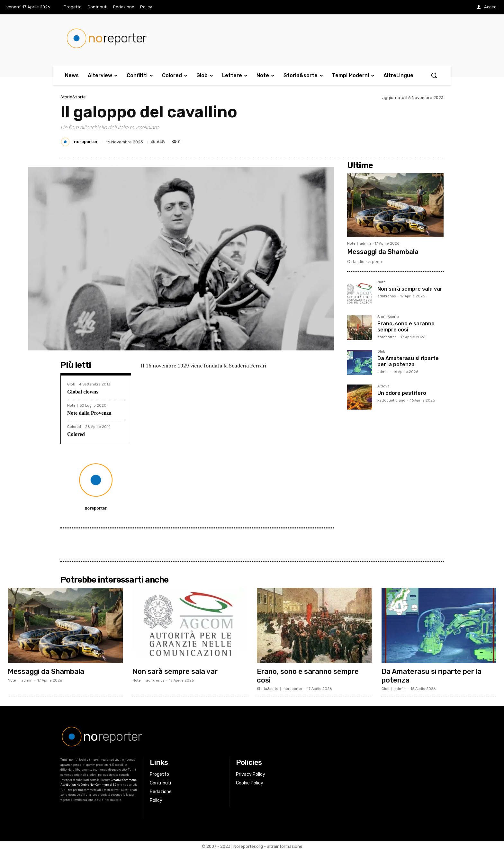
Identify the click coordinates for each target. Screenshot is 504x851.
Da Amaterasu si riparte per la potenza (408, 361)
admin (365, 244)
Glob (71, 384)
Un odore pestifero (402, 393)
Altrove (383, 386)
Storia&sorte (73, 97)
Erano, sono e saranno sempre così (406, 327)
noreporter (86, 142)
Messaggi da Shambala (383, 252)
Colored (74, 427)
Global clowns (83, 392)
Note (71, 406)
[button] (434, 75)
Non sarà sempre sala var (410, 289)
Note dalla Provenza (89, 413)
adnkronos (387, 296)
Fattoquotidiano (391, 400)
